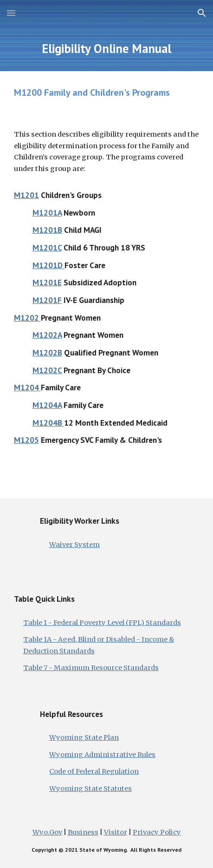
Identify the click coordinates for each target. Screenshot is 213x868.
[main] (106, 49)
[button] (11, 13)
